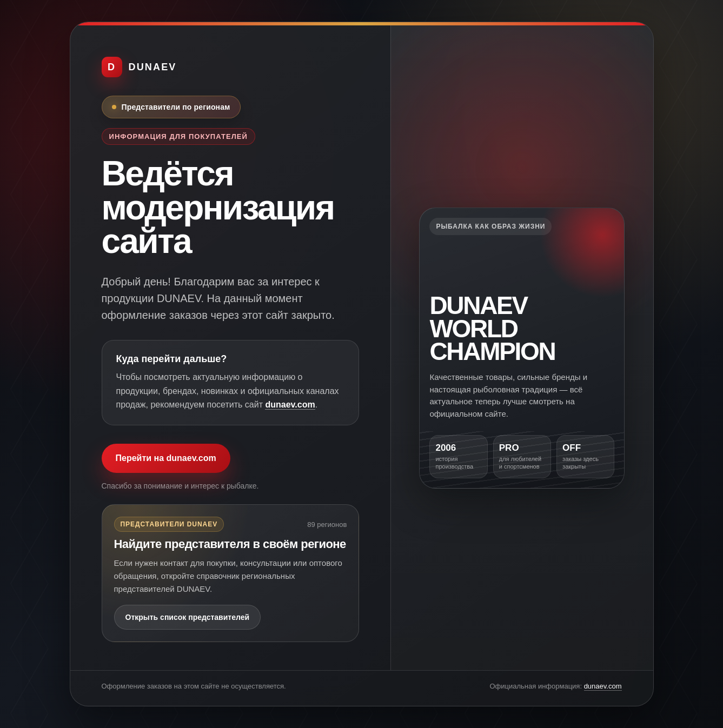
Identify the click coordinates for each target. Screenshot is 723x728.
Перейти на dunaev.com (166, 458)
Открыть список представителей (188, 617)
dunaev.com (290, 405)
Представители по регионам (176, 107)
